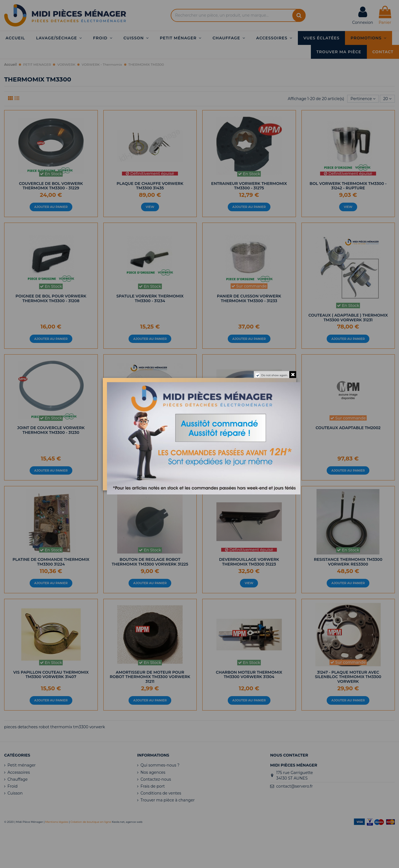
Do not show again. (275, 375)
